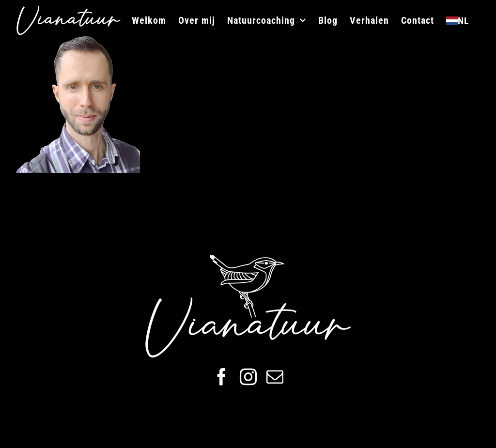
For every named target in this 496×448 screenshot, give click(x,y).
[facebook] (222, 377)
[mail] (275, 377)
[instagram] (248, 377)
